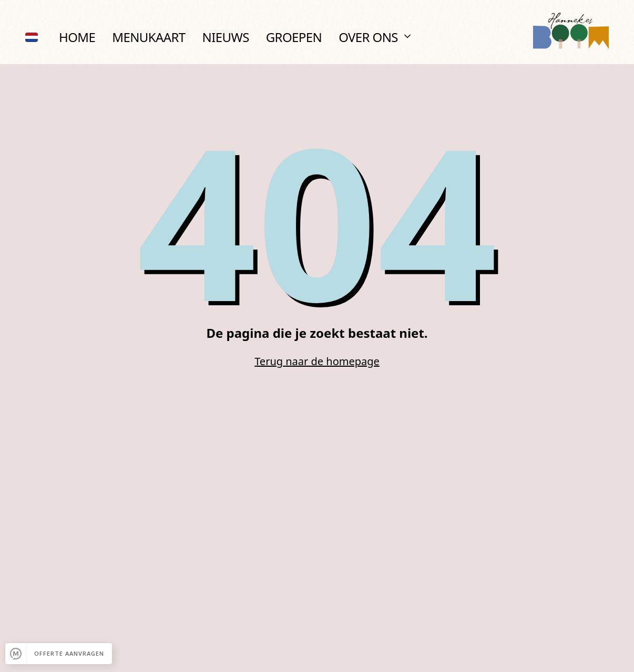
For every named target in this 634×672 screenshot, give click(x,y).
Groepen (294, 37)
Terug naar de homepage (317, 361)
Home (77, 37)
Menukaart (149, 37)
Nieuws (226, 37)
